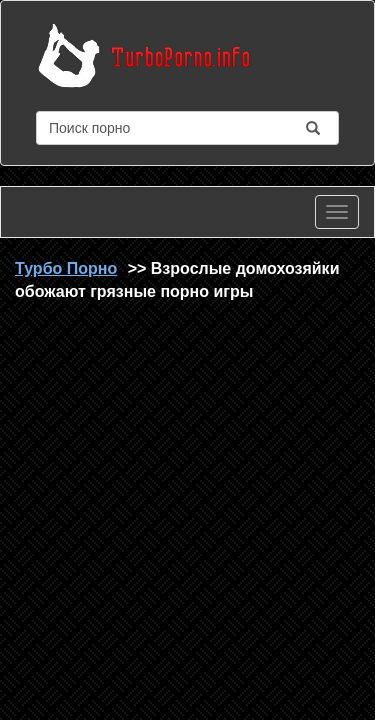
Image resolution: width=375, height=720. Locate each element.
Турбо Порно (66, 268)
